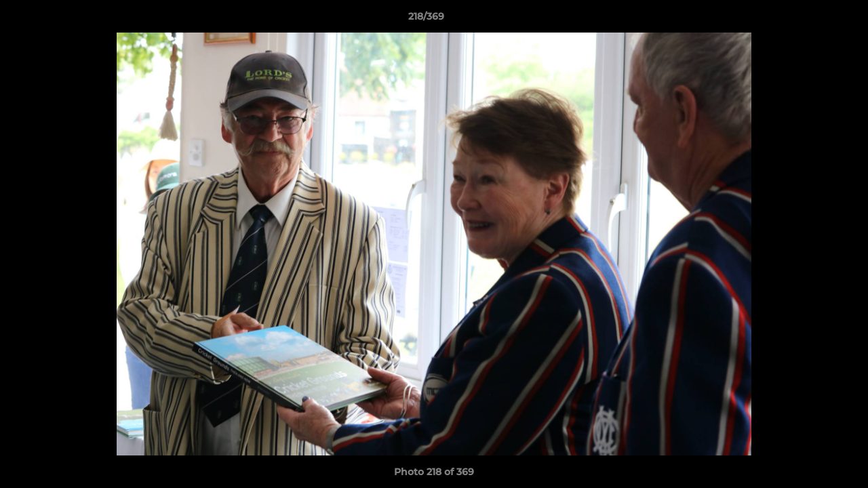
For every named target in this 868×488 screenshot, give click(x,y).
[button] (811, 20)
